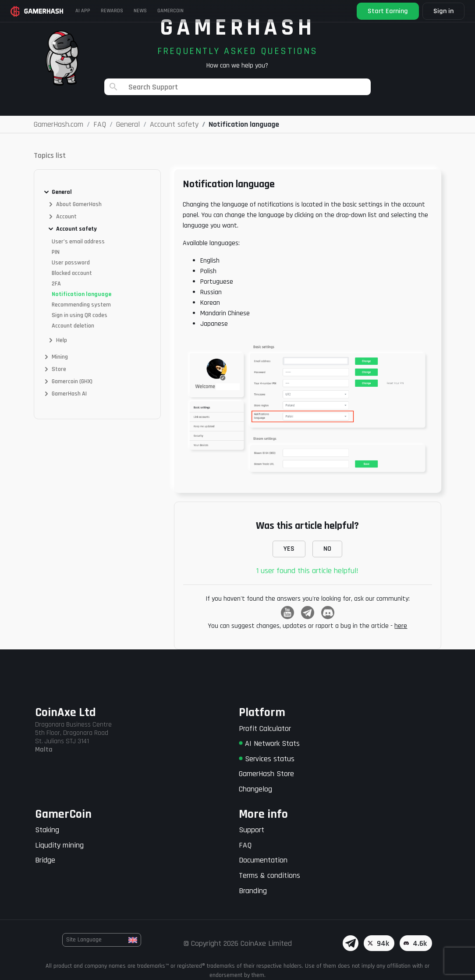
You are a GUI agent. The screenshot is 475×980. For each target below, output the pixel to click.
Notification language (82, 294)
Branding (253, 891)
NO (327, 549)
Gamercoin (170, 11)
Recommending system (81, 305)
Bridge (45, 860)
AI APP (83, 11)
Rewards (112, 11)
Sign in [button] (443, 11)
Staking (47, 830)
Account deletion (73, 326)
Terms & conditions (269, 875)
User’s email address (78, 242)
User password (71, 263)
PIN (56, 252)
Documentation (263, 860)
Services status (267, 759)
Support (252, 830)
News (140, 11)
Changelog (255, 789)
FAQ (245, 845)
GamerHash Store (266, 774)
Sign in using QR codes (80, 315)
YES (289, 549)
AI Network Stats (269, 743)
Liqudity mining (59, 845)
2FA (56, 284)
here (401, 626)
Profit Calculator (265, 729)
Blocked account (72, 273)
